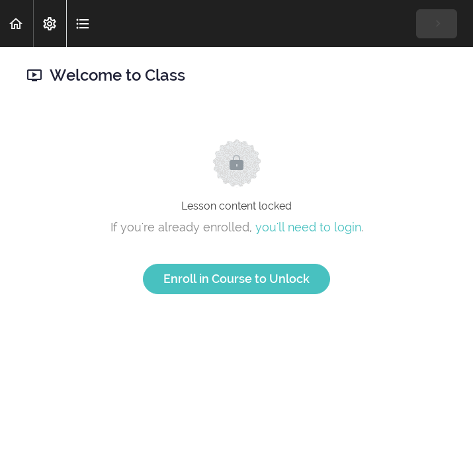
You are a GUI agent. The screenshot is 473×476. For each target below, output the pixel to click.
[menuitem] (50, 23)
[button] (17, 23)
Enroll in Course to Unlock (236, 279)
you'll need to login (308, 227)
